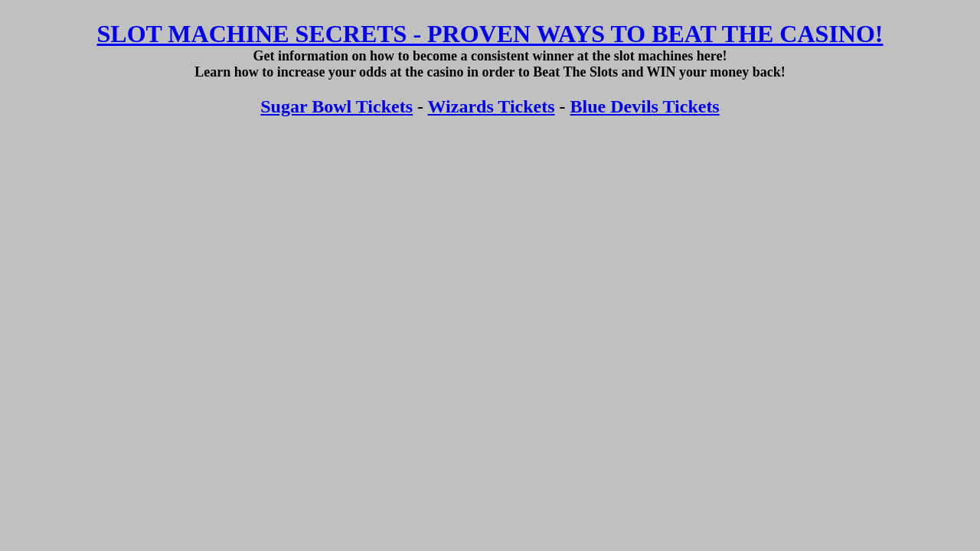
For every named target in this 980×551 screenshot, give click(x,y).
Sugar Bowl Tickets (336, 106)
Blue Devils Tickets (645, 106)
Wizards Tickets (492, 106)
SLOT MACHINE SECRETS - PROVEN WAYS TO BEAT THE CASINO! (490, 34)
